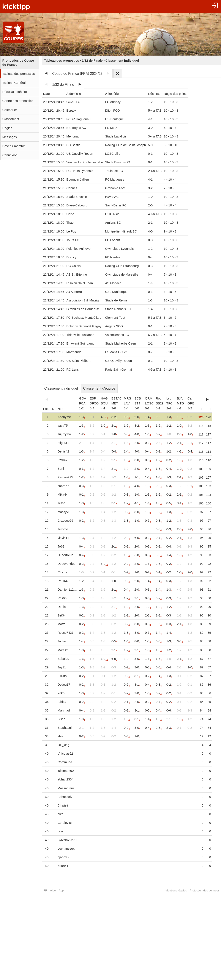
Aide (53, 890)
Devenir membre (14, 146)
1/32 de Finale (63, 85)
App (61, 890)
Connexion (10, 155)
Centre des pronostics (18, 101)
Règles (7, 128)
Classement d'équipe (99, 388)
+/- (54, 409)
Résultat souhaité (15, 92)
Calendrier (10, 110)
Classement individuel (61, 388)
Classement (11, 119)
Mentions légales (176, 890)
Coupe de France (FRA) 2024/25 (77, 74)
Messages (10, 137)
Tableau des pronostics (19, 74)
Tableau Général (14, 83)
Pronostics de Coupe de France (18, 63)
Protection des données (205, 890)
